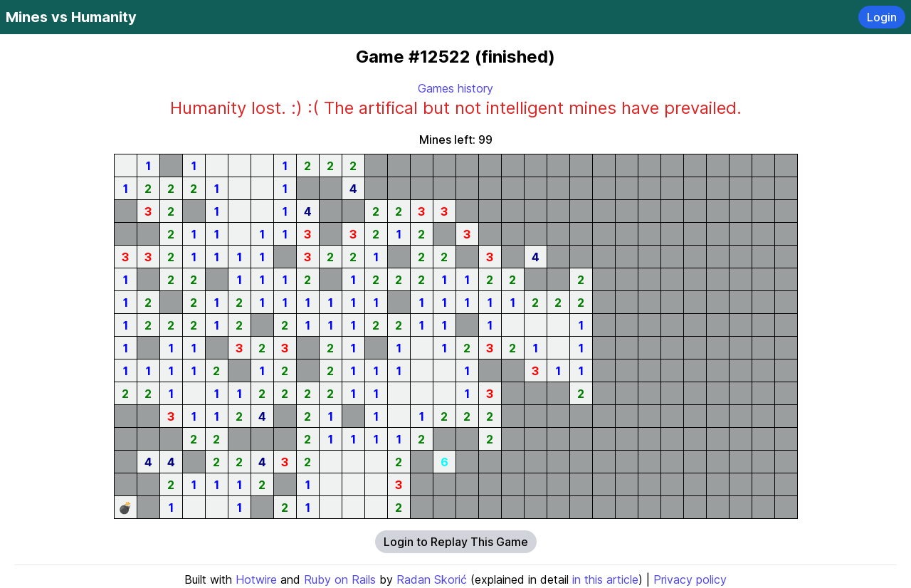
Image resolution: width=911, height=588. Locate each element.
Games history (455, 88)
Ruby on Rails (340, 579)
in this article (605, 579)
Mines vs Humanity (71, 17)
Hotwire (256, 579)
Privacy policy (690, 579)
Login (882, 17)
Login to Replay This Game (456, 542)
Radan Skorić (432, 579)
